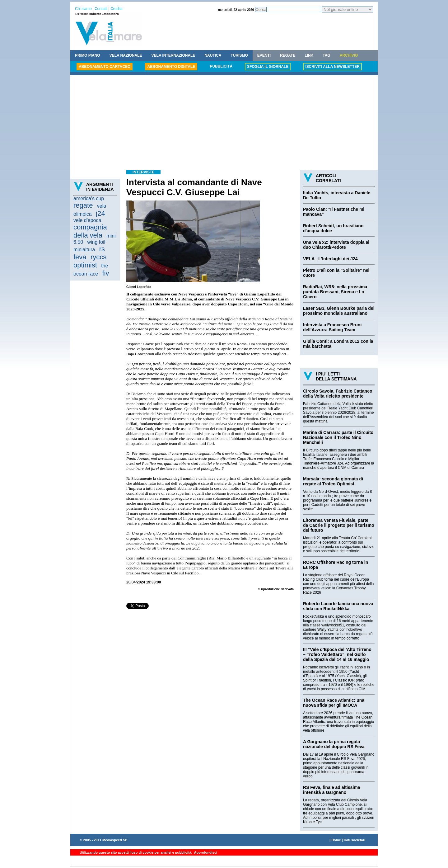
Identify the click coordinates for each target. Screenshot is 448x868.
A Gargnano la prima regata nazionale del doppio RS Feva (334, 744)
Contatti (101, 9)
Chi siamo (83, 9)
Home (336, 840)
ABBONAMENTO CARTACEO (105, 67)
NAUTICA (213, 55)
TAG (326, 55)
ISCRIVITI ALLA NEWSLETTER (332, 67)
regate (83, 205)
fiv (106, 273)
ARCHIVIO (349, 55)
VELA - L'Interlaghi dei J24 (330, 259)
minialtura (84, 250)
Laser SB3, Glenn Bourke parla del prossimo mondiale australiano (339, 311)
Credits (116, 9)
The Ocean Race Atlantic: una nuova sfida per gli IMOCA (334, 703)
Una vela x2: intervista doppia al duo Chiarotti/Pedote (336, 245)
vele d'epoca (87, 220)
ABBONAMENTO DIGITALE (171, 67)
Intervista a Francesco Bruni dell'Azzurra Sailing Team (332, 327)
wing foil (96, 242)
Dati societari (355, 840)
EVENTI (264, 55)
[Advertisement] (224, 123)
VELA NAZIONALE (126, 55)
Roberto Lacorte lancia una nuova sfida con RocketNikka (338, 606)
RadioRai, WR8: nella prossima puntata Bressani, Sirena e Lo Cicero (335, 292)
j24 (100, 213)
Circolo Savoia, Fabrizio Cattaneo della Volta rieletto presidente (338, 394)
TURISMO (239, 55)
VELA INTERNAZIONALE (173, 55)
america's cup (89, 198)
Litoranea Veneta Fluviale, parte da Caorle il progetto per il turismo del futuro (339, 525)
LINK (309, 55)
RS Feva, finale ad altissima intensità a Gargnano (332, 790)
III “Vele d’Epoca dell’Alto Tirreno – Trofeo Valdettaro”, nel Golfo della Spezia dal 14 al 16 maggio (337, 654)
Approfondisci (205, 852)
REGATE (288, 55)
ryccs (98, 257)
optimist (85, 265)
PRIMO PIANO (88, 55)
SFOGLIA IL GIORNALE (268, 67)
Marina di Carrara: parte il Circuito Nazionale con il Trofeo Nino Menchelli (338, 437)
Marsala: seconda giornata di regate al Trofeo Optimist (333, 481)
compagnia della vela (90, 231)
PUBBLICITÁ (221, 66)
